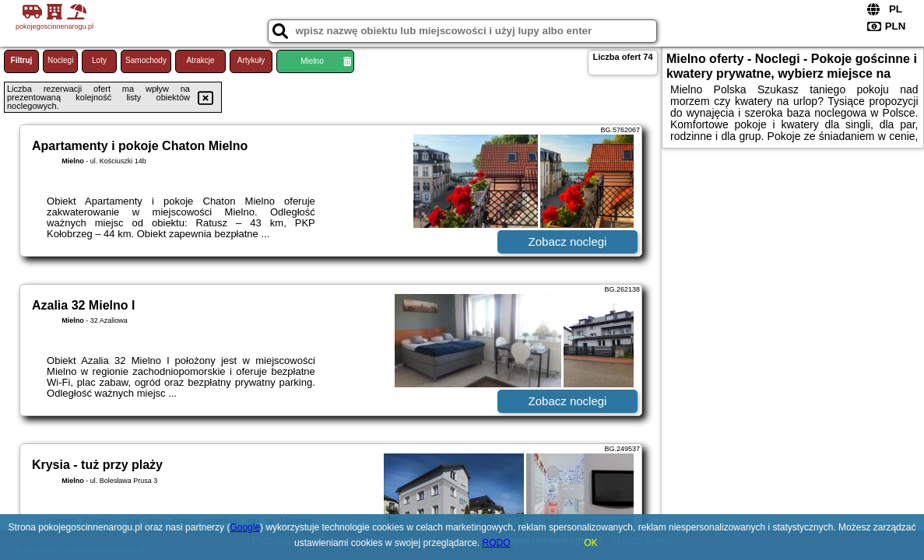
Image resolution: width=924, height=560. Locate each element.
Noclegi (60, 60)
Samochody (146, 60)
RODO (497, 543)
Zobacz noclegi (568, 241)
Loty (99, 60)
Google (245, 527)
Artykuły (251, 60)
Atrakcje (200, 60)
